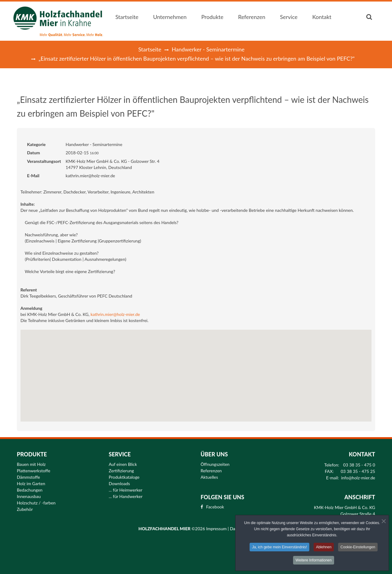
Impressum (217, 529)
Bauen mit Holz (31, 462)
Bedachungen (30, 487)
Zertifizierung (121, 468)
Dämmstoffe (28, 475)
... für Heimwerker (126, 487)
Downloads (119, 481)
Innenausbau (29, 494)
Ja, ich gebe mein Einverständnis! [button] (279, 547)
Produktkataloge (124, 475)
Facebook (215, 505)
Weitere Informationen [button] (314, 561)
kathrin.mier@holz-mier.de (115, 314)
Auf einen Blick (123, 462)
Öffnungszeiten (215, 462)
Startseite (150, 49)
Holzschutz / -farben (36, 500)
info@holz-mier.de (358, 475)
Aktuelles (209, 475)
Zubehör (25, 507)
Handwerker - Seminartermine (208, 49)
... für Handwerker (126, 494)
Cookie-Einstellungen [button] (358, 547)
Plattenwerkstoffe (34, 468)
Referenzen (211, 468)
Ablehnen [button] (324, 547)
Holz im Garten (31, 481)
